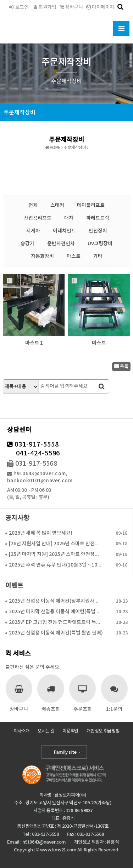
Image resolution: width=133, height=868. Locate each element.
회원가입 (44, 7)
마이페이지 (100, 7)
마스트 (74, 256)
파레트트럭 (98, 218)
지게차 (33, 231)
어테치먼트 (64, 231)
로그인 (18, 7)
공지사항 (17, 518)
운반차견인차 (61, 244)
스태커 (57, 205)
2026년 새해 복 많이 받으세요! (40, 533)
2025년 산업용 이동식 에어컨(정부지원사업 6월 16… (56, 601)
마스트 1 (34, 343)
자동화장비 (42, 256)
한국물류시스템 (33, 28)
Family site (65, 752)
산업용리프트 (38, 218)
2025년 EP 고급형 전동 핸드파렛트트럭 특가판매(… (56, 622)
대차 (69, 218)
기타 (98, 256)
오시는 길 (46, 731)
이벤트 (14, 586)
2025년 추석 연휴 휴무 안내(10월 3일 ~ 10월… (56, 565)
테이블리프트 (91, 205)
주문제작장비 (20, 113)
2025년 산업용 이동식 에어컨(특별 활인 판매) (56, 633)
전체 (33, 205)
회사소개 (21, 731)
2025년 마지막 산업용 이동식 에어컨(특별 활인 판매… (56, 612)
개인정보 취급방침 (103, 731)
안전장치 (98, 231)
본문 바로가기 (0, 0)
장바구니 (71, 7)
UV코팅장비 (100, 244)
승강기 (27, 244)
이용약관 (70, 731)
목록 (121, 367)
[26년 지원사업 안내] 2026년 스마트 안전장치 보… (56, 544)
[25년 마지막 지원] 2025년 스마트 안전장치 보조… (56, 554)
